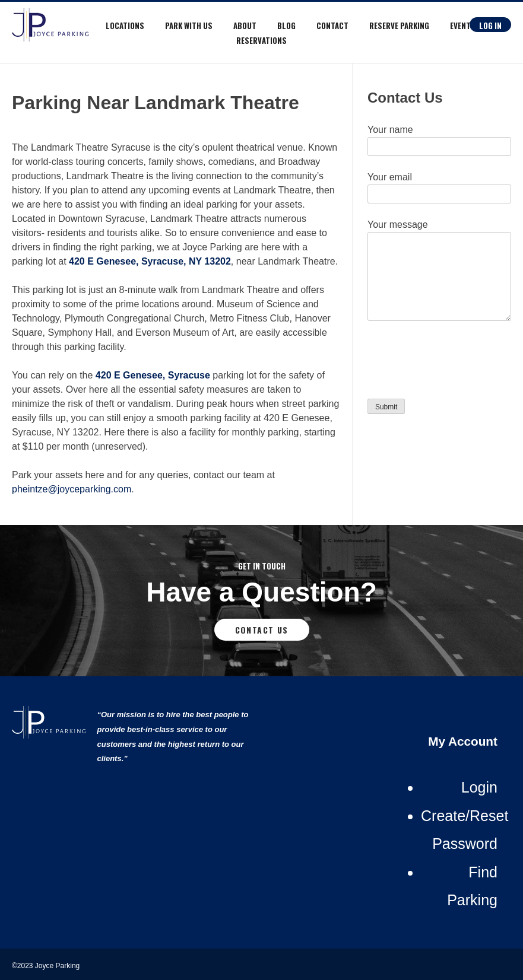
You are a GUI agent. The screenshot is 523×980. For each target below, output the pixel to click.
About (245, 26)
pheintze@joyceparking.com (72, 489)
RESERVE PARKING (399, 26)
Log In (490, 26)
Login (479, 787)
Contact (332, 26)
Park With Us (189, 26)
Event (460, 26)
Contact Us (262, 630)
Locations (125, 26)
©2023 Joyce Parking (47, 966)
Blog (286, 26)
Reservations (261, 40)
